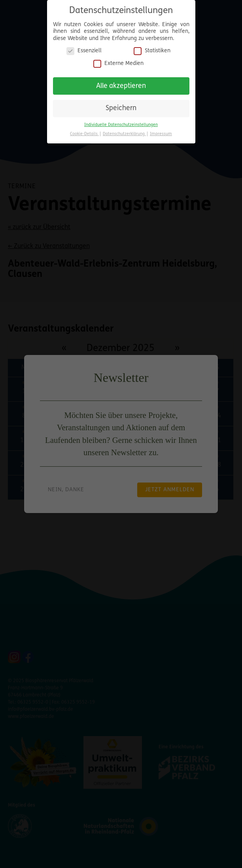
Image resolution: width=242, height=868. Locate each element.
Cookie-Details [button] (84, 131)
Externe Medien (118, 60)
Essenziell (84, 48)
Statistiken (152, 48)
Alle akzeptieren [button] (121, 83)
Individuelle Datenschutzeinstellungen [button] (121, 121)
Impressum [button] (161, 131)
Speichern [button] (121, 105)
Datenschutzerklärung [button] (124, 131)
